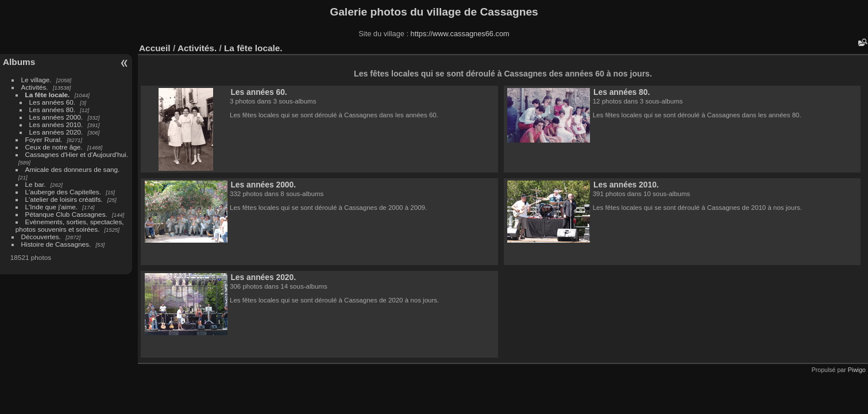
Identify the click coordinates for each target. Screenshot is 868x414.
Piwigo (857, 370)
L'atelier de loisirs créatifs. (64, 199)
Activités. (35, 87)
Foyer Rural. (44, 139)
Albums (19, 62)
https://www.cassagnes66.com (460, 34)
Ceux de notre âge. (54, 147)
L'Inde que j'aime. (52, 207)
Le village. (36, 80)
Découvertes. (41, 237)
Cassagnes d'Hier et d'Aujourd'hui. (77, 154)
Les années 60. (52, 102)
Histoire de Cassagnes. (56, 244)
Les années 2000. (56, 117)
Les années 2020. (56, 132)
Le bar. (36, 184)
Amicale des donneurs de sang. (73, 169)
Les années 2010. (56, 124)
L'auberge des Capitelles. (63, 192)
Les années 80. (52, 110)
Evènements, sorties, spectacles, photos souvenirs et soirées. (70, 225)
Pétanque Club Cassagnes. (66, 214)
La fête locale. (48, 95)
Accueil (155, 48)
